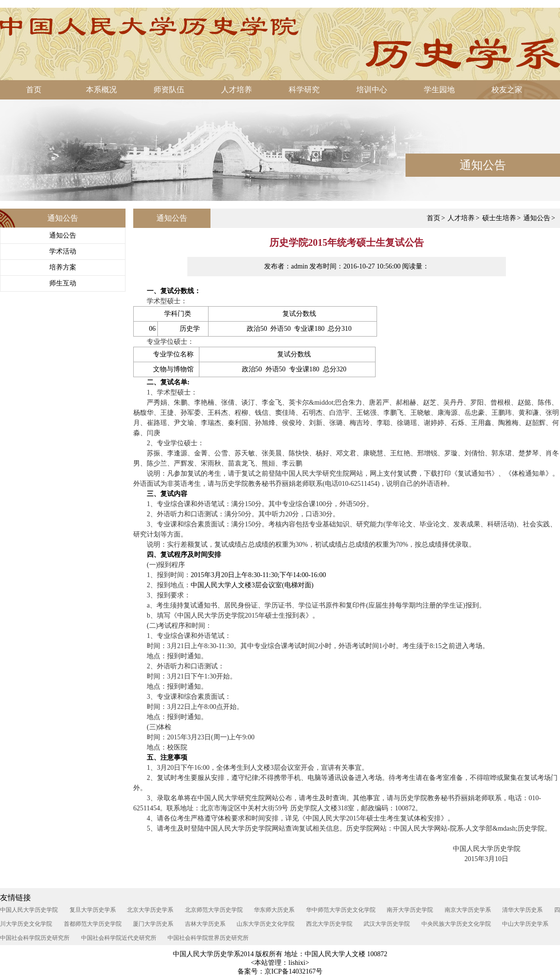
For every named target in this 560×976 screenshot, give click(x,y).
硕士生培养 (499, 218)
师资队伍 (169, 90)
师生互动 (63, 283)
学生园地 (439, 90)
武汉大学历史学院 (387, 924)
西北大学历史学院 (329, 924)
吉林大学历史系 (205, 924)
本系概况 (101, 90)
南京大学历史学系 (468, 910)
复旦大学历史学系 (93, 910)
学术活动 (63, 251)
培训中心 (372, 90)
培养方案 (63, 267)
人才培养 (237, 90)
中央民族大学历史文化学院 (456, 924)
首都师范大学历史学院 (93, 924)
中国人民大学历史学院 (29, 910)
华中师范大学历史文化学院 (341, 910)
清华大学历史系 (522, 910)
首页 (34, 90)
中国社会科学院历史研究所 (35, 938)
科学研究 (304, 90)
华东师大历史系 (274, 910)
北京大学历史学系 (150, 910)
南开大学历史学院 (410, 910)
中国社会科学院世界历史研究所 (208, 938)
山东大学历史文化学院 (266, 924)
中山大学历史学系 (525, 924)
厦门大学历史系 (153, 924)
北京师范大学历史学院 (214, 910)
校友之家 (507, 90)
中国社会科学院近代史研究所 (119, 938)
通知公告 (63, 235)
